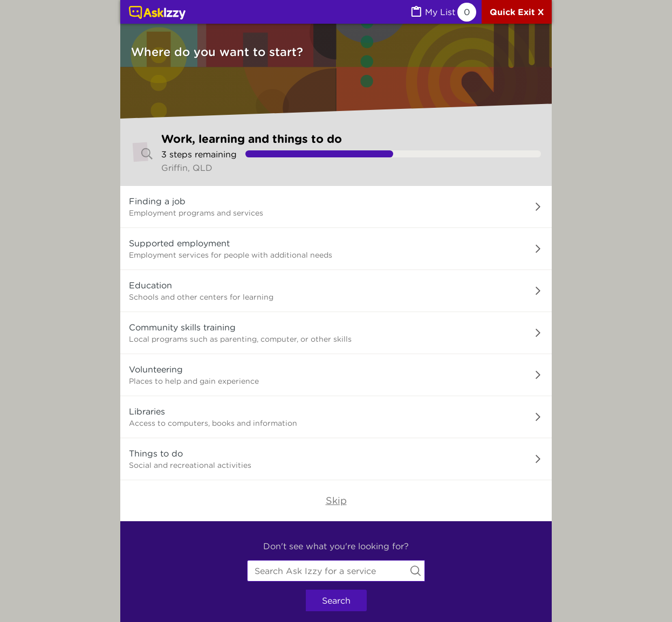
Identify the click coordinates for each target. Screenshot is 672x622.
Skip (336, 500)
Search (336, 600)
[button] (336, 207)
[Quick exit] (517, 12)
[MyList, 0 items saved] (443, 12)
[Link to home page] (157, 13)
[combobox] (336, 571)
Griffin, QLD (187, 168)
